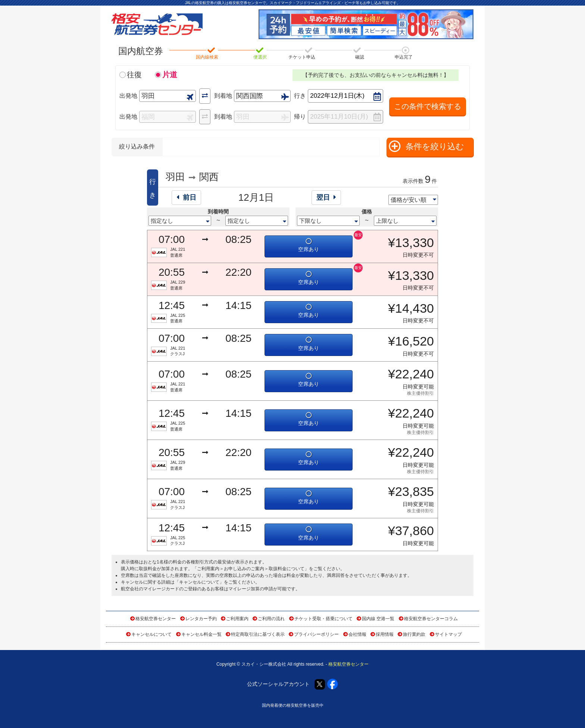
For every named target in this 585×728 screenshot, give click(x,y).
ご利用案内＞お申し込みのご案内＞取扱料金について (251, 569)
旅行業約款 (414, 634)
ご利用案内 (237, 619)
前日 (186, 197)
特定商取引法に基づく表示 (258, 634)
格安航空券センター (156, 619)
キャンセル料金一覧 (201, 634)
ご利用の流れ (271, 619)
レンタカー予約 (201, 619)
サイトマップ (448, 634)
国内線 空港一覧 (378, 619)
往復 (134, 75)
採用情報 (385, 634)
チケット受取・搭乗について (323, 619)
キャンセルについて (199, 582)
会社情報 (357, 634)
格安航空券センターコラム (431, 619)
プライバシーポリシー (316, 634)
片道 (170, 75)
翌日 (326, 197)
